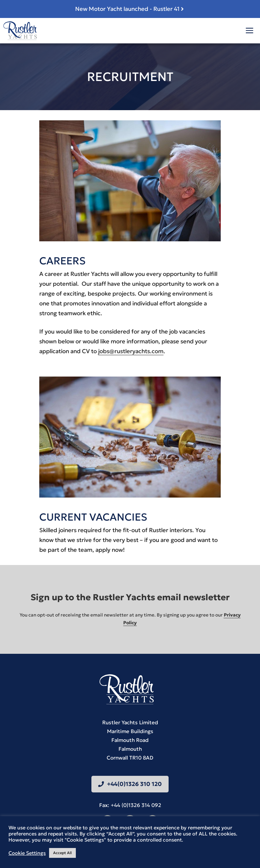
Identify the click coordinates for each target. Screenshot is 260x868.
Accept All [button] (62, 853)
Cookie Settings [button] (27, 853)
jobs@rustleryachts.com (131, 351)
